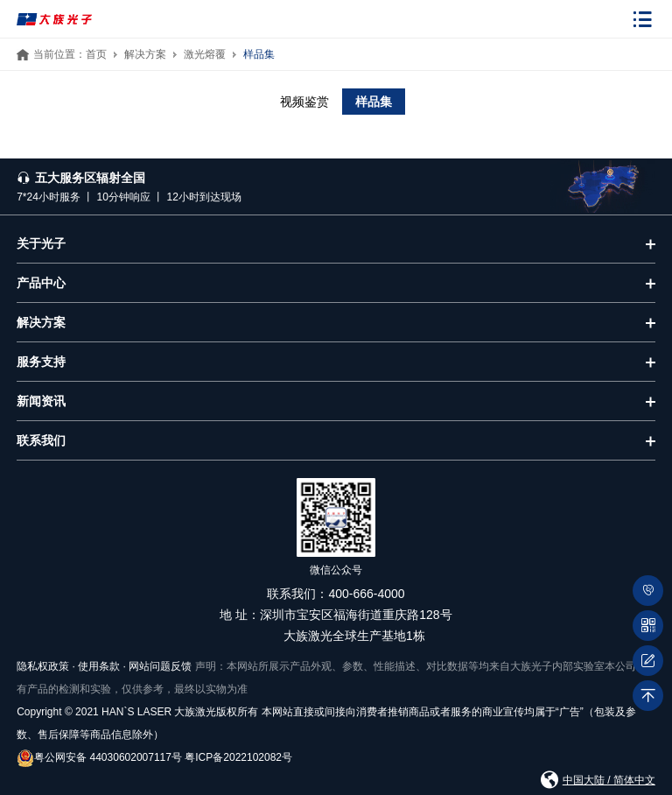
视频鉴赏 (304, 102)
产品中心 (41, 283)
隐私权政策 (43, 666)
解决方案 (145, 54)
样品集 (259, 54)
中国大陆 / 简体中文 (609, 780)
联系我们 (41, 440)
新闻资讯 (41, 401)
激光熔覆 (205, 54)
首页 (96, 54)
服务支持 (41, 362)
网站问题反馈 (160, 666)
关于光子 (41, 243)
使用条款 (99, 666)
